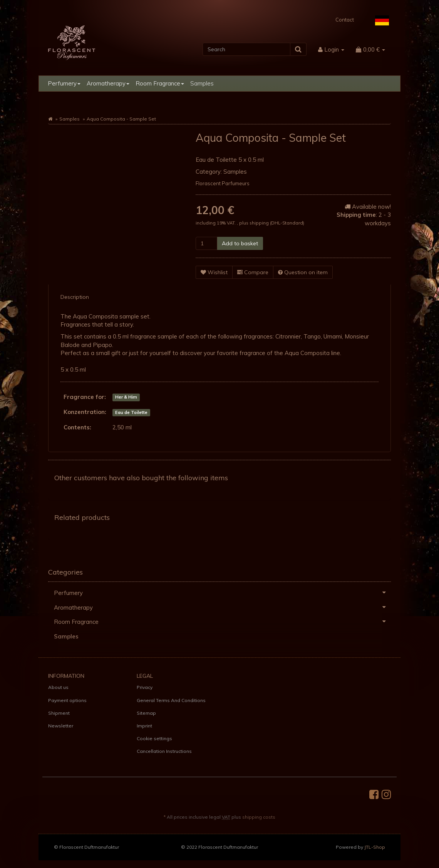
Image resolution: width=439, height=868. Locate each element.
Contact (345, 20)
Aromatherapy (108, 83)
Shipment (59, 713)
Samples (202, 83)
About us (58, 687)
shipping (260, 223)
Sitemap (146, 713)
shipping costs (259, 817)
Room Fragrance (160, 83)
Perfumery (64, 83)
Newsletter (61, 726)
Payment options (67, 700)
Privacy (145, 687)
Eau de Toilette (131, 412)
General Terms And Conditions (171, 700)
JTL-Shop (375, 847)
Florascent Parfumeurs (223, 183)
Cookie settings (154, 738)
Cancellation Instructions (164, 751)
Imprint (144, 726)
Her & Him (126, 397)
